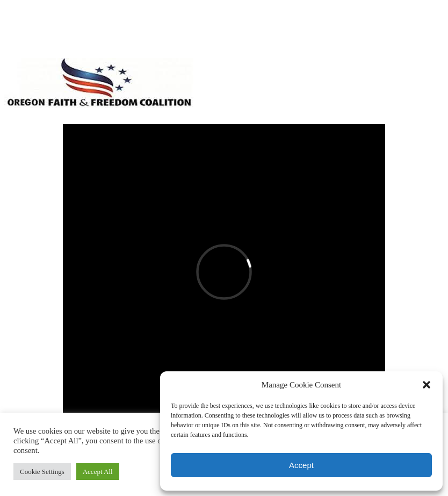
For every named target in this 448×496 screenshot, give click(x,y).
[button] (427, 385)
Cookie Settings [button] (42, 472)
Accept (301, 465)
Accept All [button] (98, 472)
